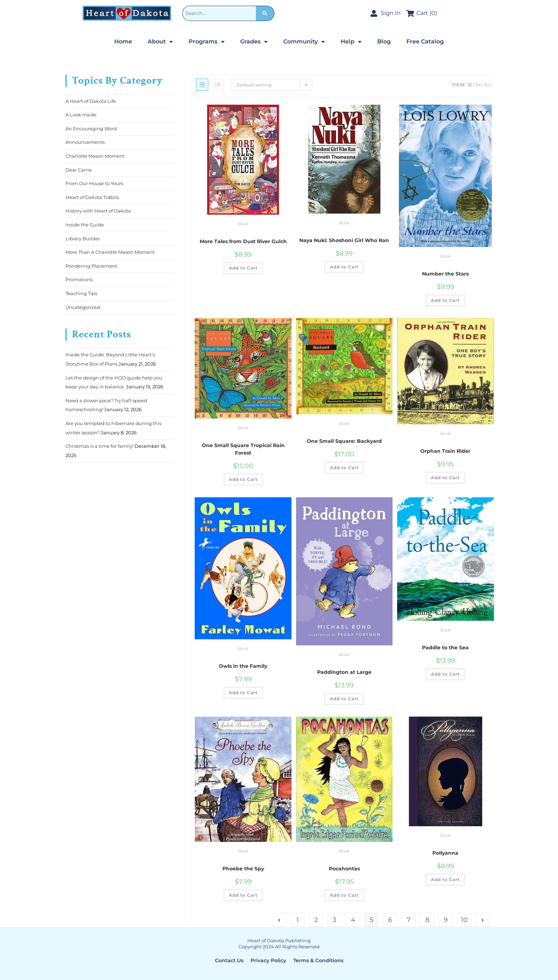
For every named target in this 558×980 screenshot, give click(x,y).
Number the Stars (445, 274)
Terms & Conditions (318, 960)
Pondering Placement (91, 266)
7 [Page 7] (409, 920)
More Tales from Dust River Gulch (243, 241)
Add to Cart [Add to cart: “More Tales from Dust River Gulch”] (243, 268)
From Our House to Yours (94, 183)
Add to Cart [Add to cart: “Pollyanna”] (445, 879)
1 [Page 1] (298, 920)
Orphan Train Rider (445, 451)
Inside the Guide (85, 225)
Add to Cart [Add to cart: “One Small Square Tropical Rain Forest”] (243, 479)
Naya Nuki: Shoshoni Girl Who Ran (344, 240)
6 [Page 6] (390, 920)
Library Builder (83, 239)
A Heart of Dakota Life (91, 101)
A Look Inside (81, 115)
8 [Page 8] (427, 920)
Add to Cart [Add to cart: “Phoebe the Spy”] (243, 895)
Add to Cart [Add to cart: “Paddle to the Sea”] (445, 674)
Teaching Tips (81, 293)
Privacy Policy (268, 960)
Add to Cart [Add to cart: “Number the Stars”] (445, 300)
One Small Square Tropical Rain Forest (243, 449)
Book (243, 224)
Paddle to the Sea (445, 648)
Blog (384, 41)
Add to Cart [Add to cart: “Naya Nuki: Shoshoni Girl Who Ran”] (344, 267)
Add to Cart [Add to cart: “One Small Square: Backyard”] (344, 468)
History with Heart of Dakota (98, 211)
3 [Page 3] (335, 920)
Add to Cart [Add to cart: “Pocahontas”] (344, 895)
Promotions (79, 279)
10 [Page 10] (464, 920)
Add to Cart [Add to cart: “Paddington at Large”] (344, 699)
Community (304, 42)
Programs (207, 42)
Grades (254, 42)
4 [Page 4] (353, 920)
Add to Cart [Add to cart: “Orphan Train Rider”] (445, 478)
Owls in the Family (243, 666)
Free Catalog (425, 41)
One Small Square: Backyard (344, 441)
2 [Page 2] (316, 920)
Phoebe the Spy (243, 869)
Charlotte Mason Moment (95, 156)
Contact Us (229, 960)
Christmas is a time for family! (99, 446)
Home (123, 41)
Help (351, 42)
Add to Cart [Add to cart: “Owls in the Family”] (243, 693)
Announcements (85, 142)
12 (470, 85)
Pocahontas (344, 869)
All (488, 85)
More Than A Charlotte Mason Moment (110, 252)
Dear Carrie (79, 170)
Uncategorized (83, 307)
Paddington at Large (344, 672)
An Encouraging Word (91, 129)
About (160, 42)
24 (478, 85)
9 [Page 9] (446, 920)
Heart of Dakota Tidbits (92, 197)
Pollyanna (445, 853)
